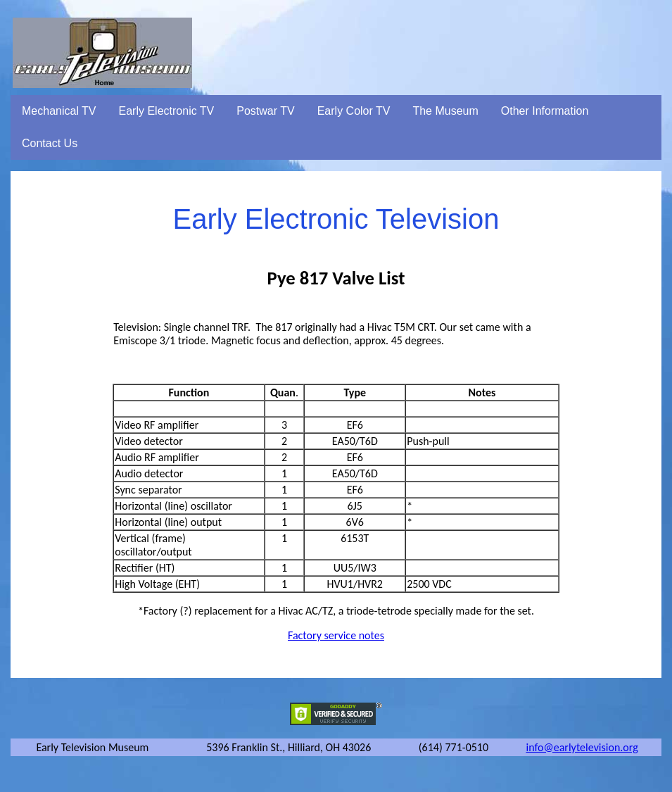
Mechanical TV (59, 111)
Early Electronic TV (167, 111)
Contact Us (50, 143)
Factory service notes (336, 635)
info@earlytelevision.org (582, 747)
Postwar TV (265, 111)
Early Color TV (354, 111)
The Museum (445, 111)
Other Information (545, 111)
